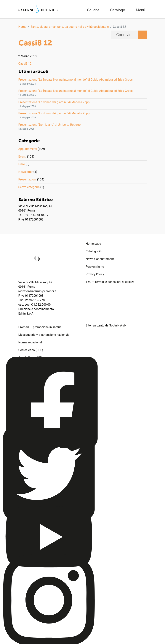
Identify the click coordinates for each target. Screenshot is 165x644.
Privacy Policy (95, 274)
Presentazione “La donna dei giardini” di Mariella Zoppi (54, 102)
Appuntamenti (28, 149)
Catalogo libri (94, 251)
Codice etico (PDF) (31, 350)
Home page (93, 244)
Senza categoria (29, 187)
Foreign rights (95, 267)
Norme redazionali (31, 342)
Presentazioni (27, 179)
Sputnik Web (117, 325)
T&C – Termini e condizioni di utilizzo (110, 282)
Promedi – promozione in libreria (40, 327)
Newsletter (26, 172)
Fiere (22, 164)
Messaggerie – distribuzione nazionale (44, 335)
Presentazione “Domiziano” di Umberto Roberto (50, 125)
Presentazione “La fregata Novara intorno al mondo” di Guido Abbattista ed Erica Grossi (76, 80)
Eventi (22, 157)
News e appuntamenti (100, 259)
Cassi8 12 (25, 64)
